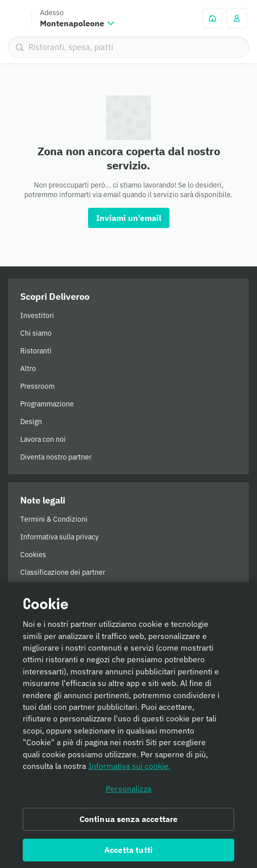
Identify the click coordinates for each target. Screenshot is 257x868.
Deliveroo (16, 18)
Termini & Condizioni (54, 519)
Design (31, 422)
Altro (28, 369)
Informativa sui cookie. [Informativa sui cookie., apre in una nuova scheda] (130, 772)
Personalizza (128, 795)
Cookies (33, 555)
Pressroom (37, 386)
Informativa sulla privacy (59, 537)
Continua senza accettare (129, 825)
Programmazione (47, 404)
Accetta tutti (128, 855)
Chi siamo (36, 333)
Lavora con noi (43, 439)
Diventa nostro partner (56, 457)
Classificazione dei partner (63, 572)
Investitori (37, 315)
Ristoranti (36, 351)
